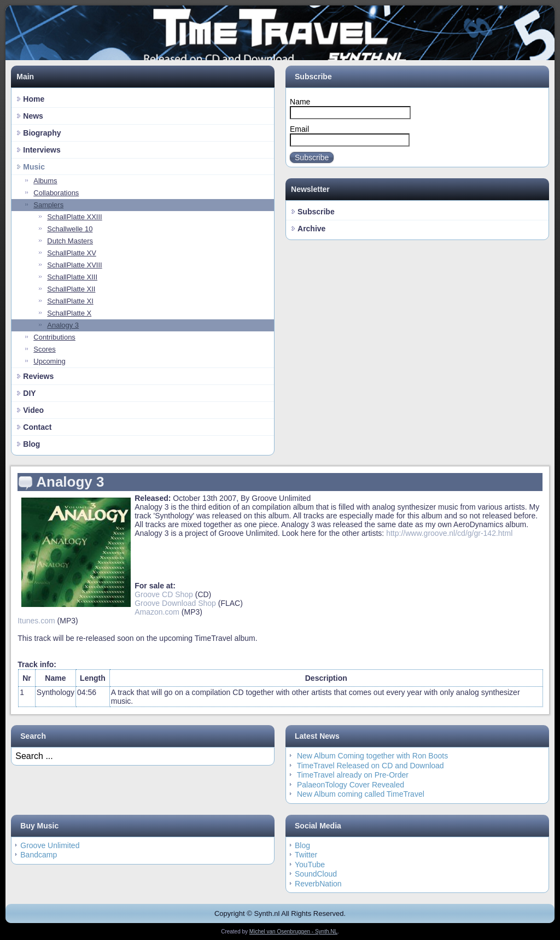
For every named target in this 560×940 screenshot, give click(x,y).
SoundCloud (316, 874)
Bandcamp (39, 855)
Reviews (38, 376)
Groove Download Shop (175, 603)
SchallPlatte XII (71, 289)
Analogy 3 (63, 325)
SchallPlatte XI (70, 301)
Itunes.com (36, 621)
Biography (42, 133)
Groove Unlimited (50, 845)
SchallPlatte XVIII (74, 265)
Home (34, 99)
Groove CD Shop (164, 594)
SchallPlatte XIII (72, 277)
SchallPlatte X (69, 313)
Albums (45, 181)
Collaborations (56, 193)
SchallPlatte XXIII (74, 217)
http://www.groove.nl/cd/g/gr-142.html (449, 533)
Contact (37, 427)
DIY (29, 393)
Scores (44, 349)
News (33, 116)
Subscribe (312, 157)
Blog (31, 444)
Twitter (306, 855)
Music (34, 167)
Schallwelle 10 (70, 229)
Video (33, 410)
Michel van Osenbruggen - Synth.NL (293, 932)
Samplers (48, 205)
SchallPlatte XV (72, 253)
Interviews (42, 150)
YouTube (310, 865)
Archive (311, 229)
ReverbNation (318, 884)
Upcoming (49, 361)
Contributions (54, 337)
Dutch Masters (70, 241)
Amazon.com (157, 612)
